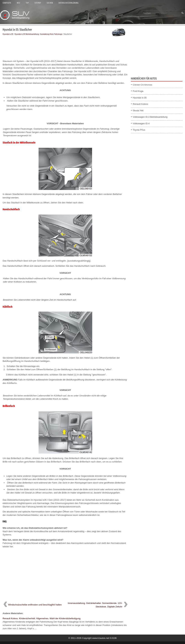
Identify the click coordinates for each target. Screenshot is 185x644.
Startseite (7, 3)
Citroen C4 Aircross (142, 85)
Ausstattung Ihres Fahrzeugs (51, 34)
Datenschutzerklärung (68, 3)
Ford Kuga (138, 91)
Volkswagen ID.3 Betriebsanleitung (150, 117)
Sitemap (38, 3)
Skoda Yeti (138, 111)
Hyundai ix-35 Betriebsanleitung (27, 34)
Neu (18, 3)
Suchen (50, 3)
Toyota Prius (139, 130)
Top (27, 3)
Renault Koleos (140, 104)
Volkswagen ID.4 (141, 123)
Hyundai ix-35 (8, 34)
